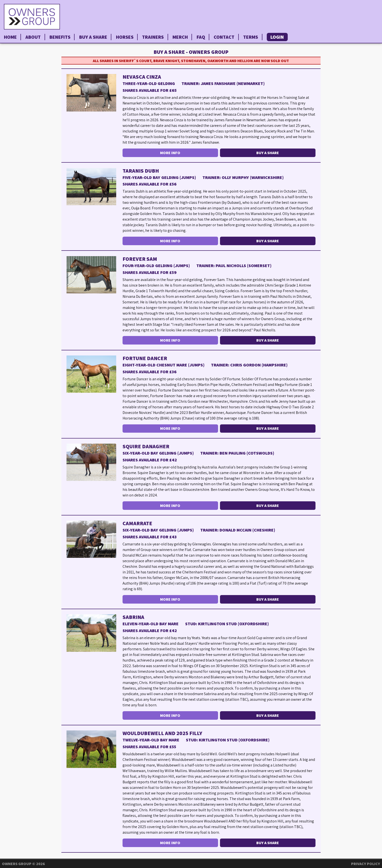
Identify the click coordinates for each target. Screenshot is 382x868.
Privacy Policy (366, 864)
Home (10, 37)
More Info (170, 153)
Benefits (60, 37)
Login (277, 37)
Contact (224, 37)
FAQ (201, 37)
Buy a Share (93, 37)
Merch (180, 37)
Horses (125, 37)
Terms (251, 37)
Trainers (153, 37)
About (33, 37)
